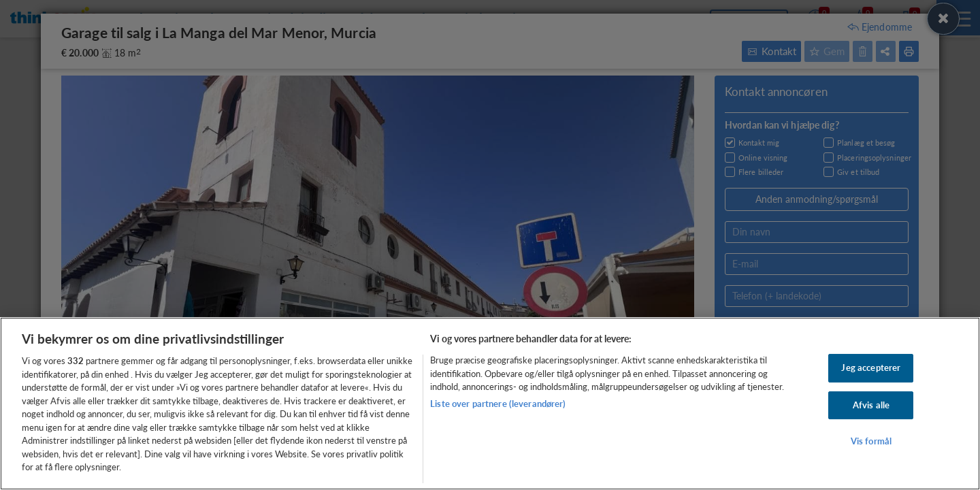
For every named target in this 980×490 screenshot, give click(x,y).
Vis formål (871, 442)
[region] (490, 404)
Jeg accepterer (871, 367)
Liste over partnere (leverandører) (498, 404)
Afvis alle (871, 405)
